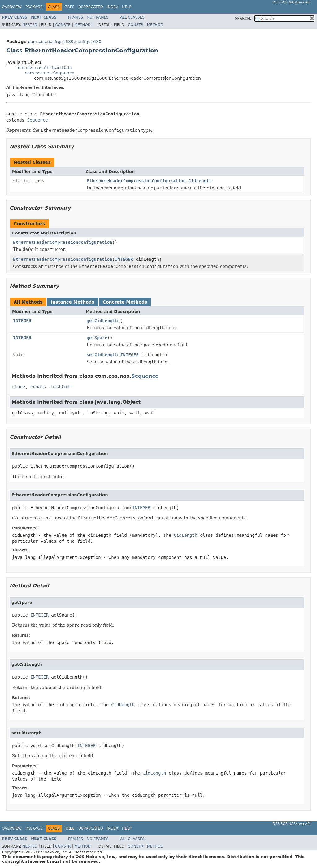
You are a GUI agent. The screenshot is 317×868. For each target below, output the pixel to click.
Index (113, 7)
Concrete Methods (125, 302)
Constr (63, 25)
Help (127, 7)
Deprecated (91, 7)
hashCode (61, 387)
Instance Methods (72, 302)
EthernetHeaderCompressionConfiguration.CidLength (149, 181)
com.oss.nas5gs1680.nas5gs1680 (65, 42)
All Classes (132, 17)
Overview (12, 7)
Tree (70, 7)
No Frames (98, 17)
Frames (76, 17)
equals (38, 387)
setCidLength (102, 355)
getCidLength (102, 321)
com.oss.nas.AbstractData (44, 68)
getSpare (97, 338)
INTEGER (124, 259)
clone (19, 387)
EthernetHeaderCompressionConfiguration (63, 242)
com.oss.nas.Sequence (50, 73)
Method (83, 25)
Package (34, 7)
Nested (30, 25)
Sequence (37, 120)
